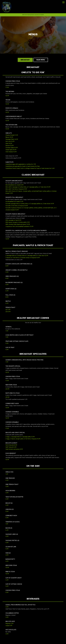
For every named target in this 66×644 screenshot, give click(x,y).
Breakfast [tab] (25, 60)
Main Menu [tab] (41, 60)
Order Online (33, 642)
